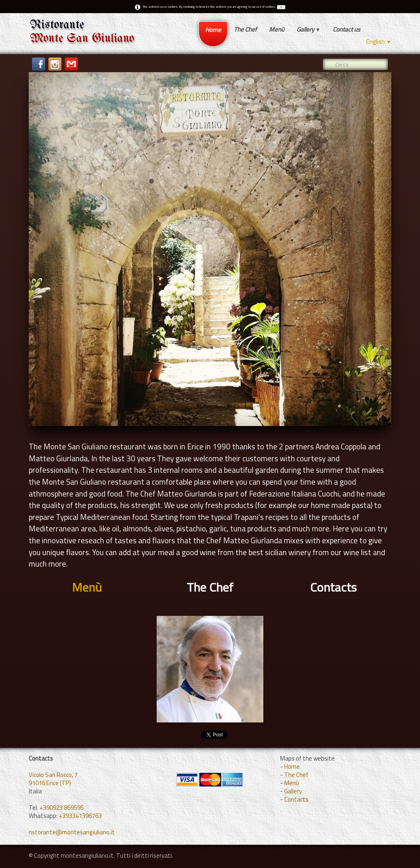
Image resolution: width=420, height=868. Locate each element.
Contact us (346, 29)
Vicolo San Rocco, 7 (53, 775)
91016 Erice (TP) (50, 783)
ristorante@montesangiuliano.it (72, 832)
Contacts (296, 799)
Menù (277, 29)
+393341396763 (80, 816)
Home (213, 30)
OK (281, 7)
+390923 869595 (62, 808)
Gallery (309, 29)
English (379, 42)
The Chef (245, 29)
